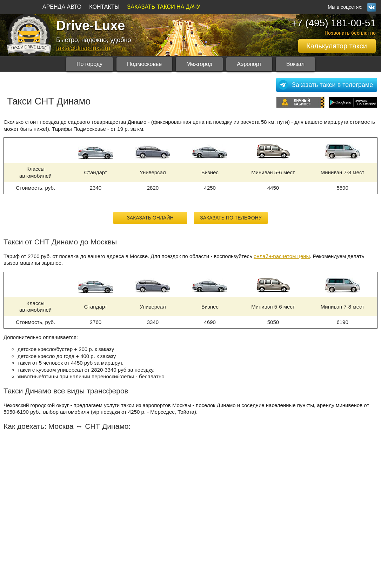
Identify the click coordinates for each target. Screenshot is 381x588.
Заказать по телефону (231, 218)
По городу (89, 64)
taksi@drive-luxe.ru (83, 48)
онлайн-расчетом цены (282, 256)
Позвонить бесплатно (350, 33)
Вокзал (295, 64)
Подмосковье (144, 64)
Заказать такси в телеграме (332, 85)
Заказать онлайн (150, 218)
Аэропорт (249, 64)
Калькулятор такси (337, 46)
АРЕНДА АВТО (62, 7)
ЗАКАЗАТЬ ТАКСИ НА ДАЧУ (164, 7)
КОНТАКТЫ (104, 7)
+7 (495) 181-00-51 (333, 23)
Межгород (199, 64)
